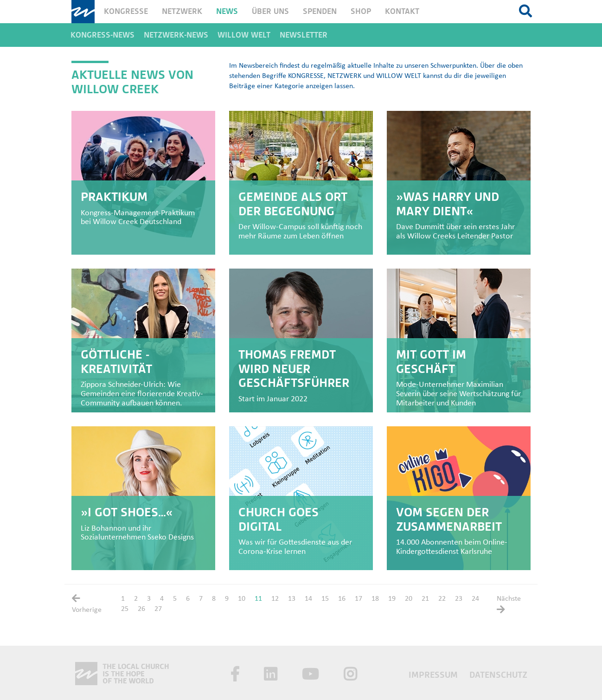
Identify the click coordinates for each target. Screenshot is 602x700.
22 (442, 599)
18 (375, 599)
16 (342, 599)
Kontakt (402, 11)
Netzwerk (182, 11)
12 (275, 599)
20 (409, 599)
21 (425, 599)
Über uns (270, 11)
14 (308, 599)
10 (242, 599)
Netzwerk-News (176, 35)
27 (158, 609)
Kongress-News (102, 35)
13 (292, 599)
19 (392, 599)
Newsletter (304, 35)
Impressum (434, 675)
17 (359, 599)
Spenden (320, 11)
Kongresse (126, 11)
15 (325, 599)
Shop (361, 11)
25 (125, 609)
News (227, 11)
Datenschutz (498, 675)
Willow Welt (244, 35)
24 (475, 599)
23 (459, 599)
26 (141, 609)
